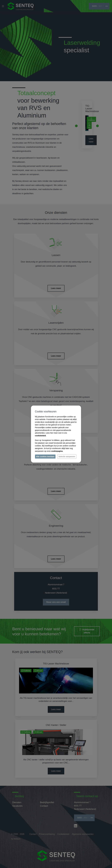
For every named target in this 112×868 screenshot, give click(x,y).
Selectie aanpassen (67, 456)
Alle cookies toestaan (45, 456)
